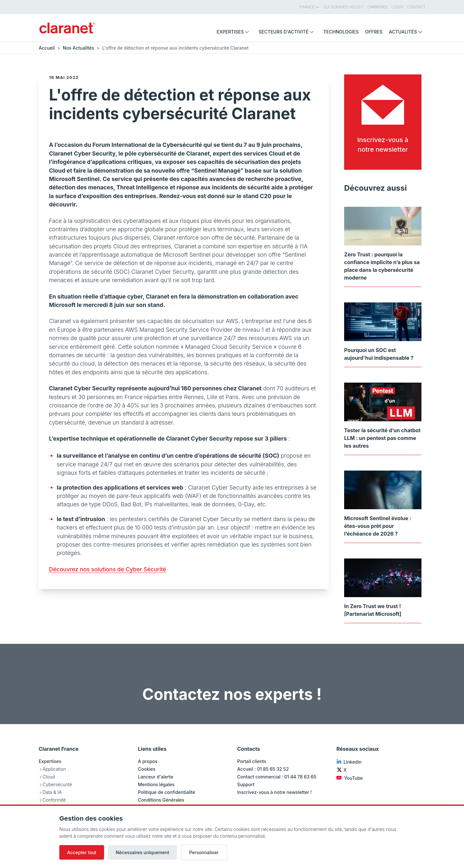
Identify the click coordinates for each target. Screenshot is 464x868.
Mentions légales (156, 784)
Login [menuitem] (397, 7)
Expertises (50, 761)
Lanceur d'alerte (155, 777)
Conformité (54, 800)
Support (246, 784)
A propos (148, 761)
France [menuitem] (309, 7)
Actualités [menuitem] (407, 32)
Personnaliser (204, 852)
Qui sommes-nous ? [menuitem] (343, 7)
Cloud (49, 777)
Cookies (147, 769)
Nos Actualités (78, 48)
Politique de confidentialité (167, 792)
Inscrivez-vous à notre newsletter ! (275, 792)
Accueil (47, 48)
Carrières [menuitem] (377, 7)
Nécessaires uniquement (142, 852)
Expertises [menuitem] (234, 32)
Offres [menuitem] (374, 32)
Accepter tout (82, 852)
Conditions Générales (161, 800)
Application (54, 769)
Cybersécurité (57, 784)
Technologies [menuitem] (341, 32)
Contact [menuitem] (416, 7)
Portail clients (252, 761)
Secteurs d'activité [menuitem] (288, 32)
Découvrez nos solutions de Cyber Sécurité (108, 569)
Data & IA (52, 792)
